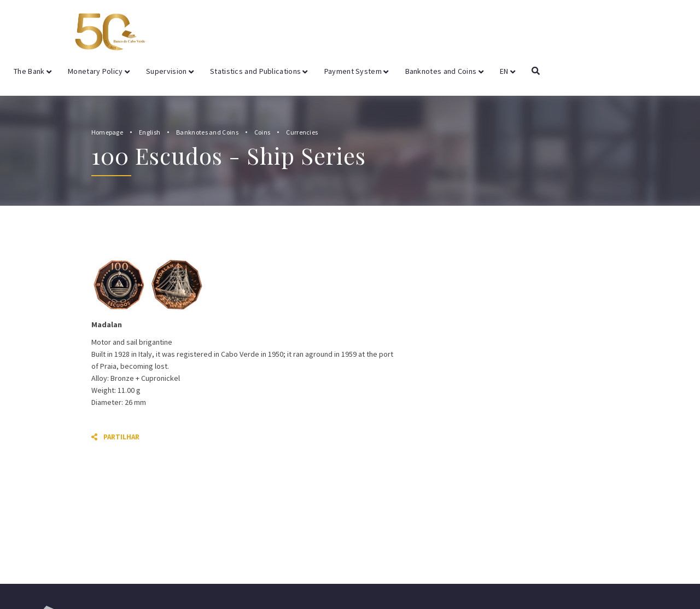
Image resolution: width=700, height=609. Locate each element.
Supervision (170, 71)
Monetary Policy (99, 71)
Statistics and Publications (259, 71)
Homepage (107, 132)
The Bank (33, 71)
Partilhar (115, 437)
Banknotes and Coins (444, 71)
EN (507, 71)
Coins (262, 132)
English (150, 132)
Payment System (357, 71)
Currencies (302, 132)
